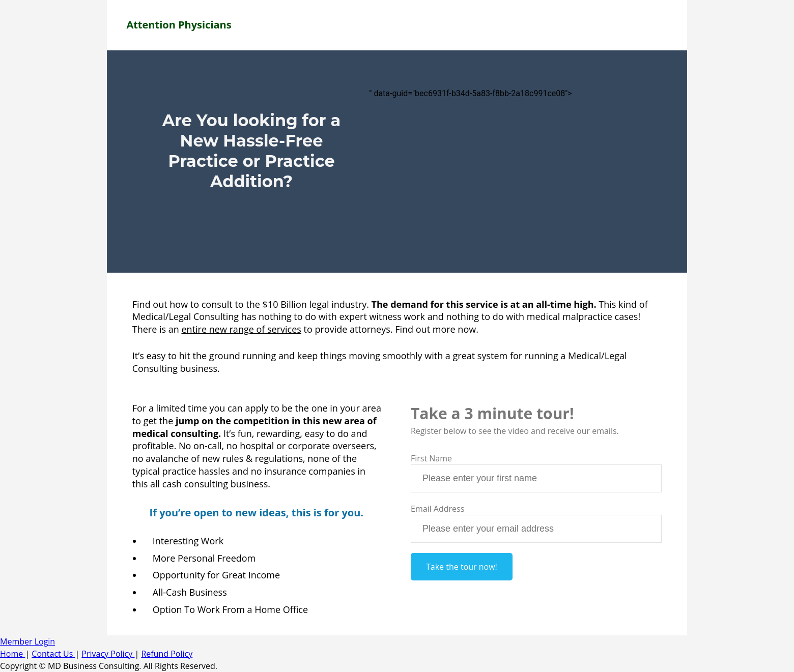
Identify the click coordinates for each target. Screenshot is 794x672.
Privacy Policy (108, 654)
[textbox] (536, 478)
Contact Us (53, 654)
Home (12, 654)
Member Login (27, 641)
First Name (431, 458)
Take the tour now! (462, 567)
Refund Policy (167, 654)
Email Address (437, 509)
